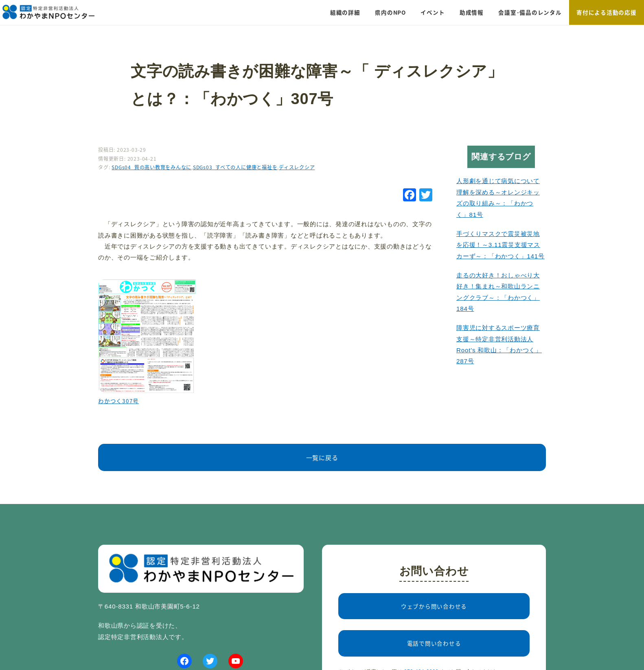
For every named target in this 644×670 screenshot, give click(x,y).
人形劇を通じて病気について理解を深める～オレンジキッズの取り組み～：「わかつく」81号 (498, 198)
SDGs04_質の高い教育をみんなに (151, 167)
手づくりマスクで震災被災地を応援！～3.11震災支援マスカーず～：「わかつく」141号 (501, 245)
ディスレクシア (297, 167)
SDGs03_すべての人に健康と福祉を (235, 167)
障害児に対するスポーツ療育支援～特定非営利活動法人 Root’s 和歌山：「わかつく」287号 (499, 344)
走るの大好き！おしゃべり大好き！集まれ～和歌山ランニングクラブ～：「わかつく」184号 (498, 292)
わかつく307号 (118, 401)
